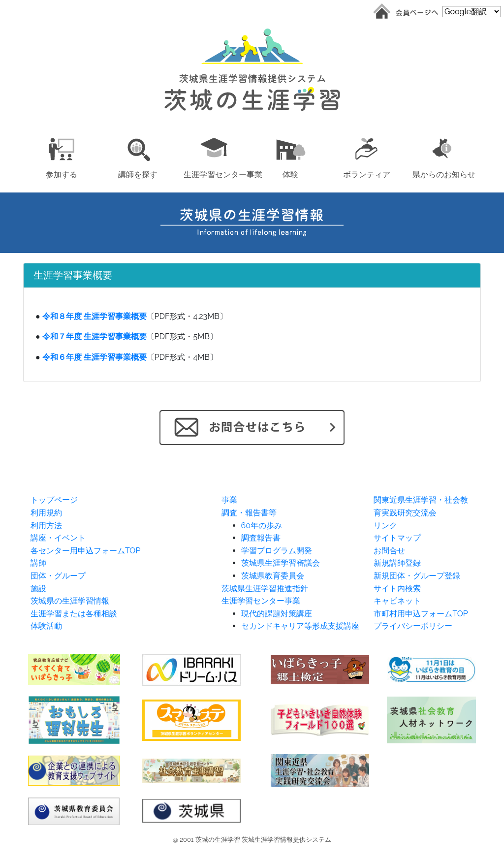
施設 (38, 589)
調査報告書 (261, 538)
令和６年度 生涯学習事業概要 (94, 357)
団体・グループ (58, 576)
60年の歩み (262, 526)
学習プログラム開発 (277, 551)
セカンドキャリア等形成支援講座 (300, 626)
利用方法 (46, 526)
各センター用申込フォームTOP (85, 551)
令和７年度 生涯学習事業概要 (94, 336)
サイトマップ (397, 538)
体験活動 (46, 626)
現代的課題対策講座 (277, 614)
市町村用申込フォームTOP (421, 614)
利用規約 (46, 513)
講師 (38, 563)
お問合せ (389, 551)
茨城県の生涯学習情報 (70, 601)
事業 (229, 500)
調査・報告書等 (249, 513)
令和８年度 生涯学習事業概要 (94, 316)
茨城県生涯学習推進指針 (265, 589)
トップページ (54, 500)
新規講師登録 (397, 563)
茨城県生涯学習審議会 (281, 563)
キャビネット (397, 601)
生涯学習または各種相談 (74, 614)
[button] (61, 156)
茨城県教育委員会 (273, 576)
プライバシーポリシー (413, 626)
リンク (385, 526)
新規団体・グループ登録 (417, 576)
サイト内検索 (397, 589)
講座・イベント (58, 538)
